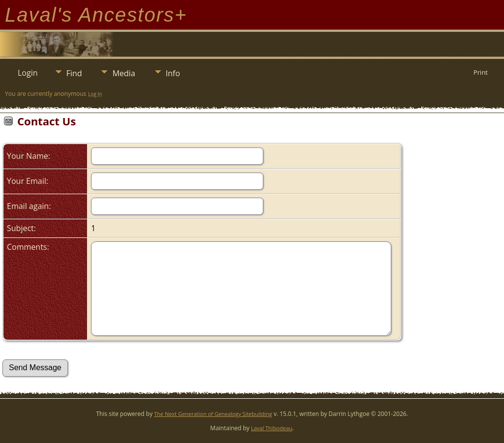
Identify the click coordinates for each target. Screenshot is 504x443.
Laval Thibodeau (272, 428)
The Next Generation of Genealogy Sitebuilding (213, 414)
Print (481, 72)
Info (173, 73)
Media (124, 73)
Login (28, 73)
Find (74, 73)
